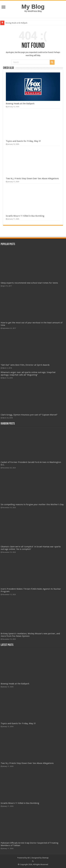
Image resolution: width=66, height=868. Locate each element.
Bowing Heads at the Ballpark (16, 23)
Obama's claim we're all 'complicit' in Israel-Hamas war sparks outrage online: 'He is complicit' (31, 548)
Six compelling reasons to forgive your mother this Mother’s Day (32, 504)
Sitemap (45, 858)
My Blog (33, 7)
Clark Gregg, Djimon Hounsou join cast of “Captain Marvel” (29, 415)
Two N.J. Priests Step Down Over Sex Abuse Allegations (32, 178)
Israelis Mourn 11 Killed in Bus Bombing (25, 216)
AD (29, 858)
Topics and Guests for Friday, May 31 (23, 141)
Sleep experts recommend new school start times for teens (29, 283)
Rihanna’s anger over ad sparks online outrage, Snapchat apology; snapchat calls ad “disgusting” (28, 374)
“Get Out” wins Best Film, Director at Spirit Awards (25, 365)
